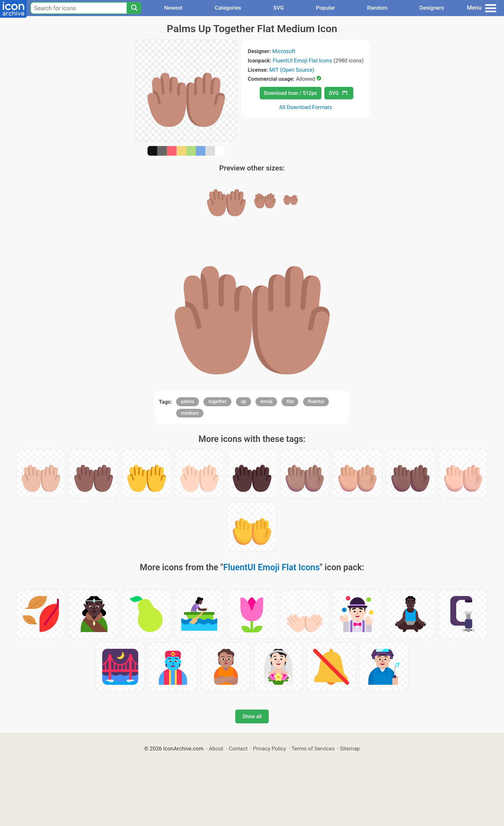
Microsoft (284, 51)
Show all (252, 716)
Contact (238, 748)
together (217, 401)
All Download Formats (306, 107)
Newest (173, 8)
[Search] (134, 8)
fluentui (316, 401)
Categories (228, 8)
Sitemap (350, 748)
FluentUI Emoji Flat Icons (302, 60)
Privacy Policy (270, 748)
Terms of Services (313, 748)
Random (377, 8)
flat (290, 401)
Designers (432, 8)
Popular (325, 8)
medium (190, 413)
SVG (279, 8)
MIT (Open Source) (292, 70)
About (216, 748)
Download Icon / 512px (291, 93)
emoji (266, 401)
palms (188, 401)
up (243, 401)
